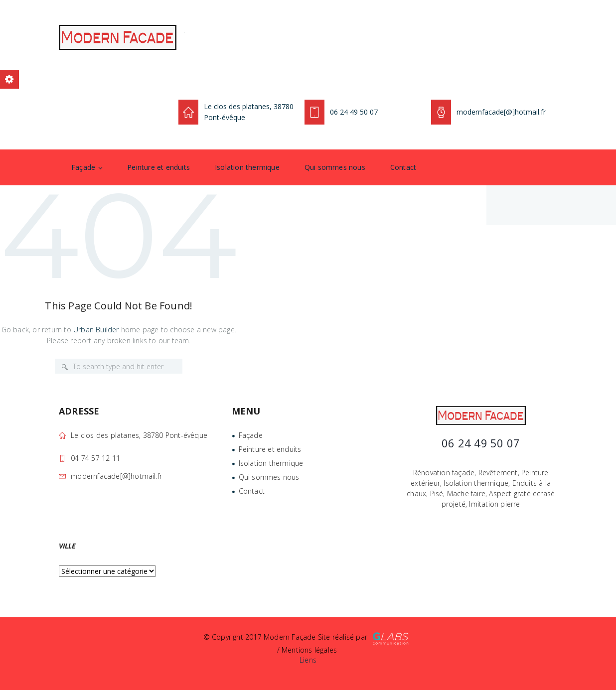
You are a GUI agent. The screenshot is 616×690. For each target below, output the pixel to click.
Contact (403, 167)
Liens (308, 660)
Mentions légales (309, 650)
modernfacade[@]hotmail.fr (116, 476)
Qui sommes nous (335, 167)
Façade (83, 167)
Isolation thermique (247, 167)
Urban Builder (96, 330)
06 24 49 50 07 (354, 112)
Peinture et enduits (158, 167)
